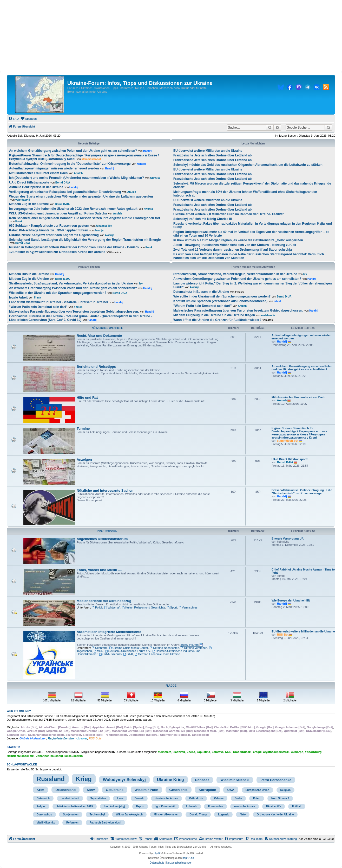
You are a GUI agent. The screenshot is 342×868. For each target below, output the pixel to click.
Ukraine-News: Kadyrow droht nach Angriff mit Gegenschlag (54, 235)
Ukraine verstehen (194, 648)
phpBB (157, 853)
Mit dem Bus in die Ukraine (29, 274)
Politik (97, 607)
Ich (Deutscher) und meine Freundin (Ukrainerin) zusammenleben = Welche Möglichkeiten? (77, 178)
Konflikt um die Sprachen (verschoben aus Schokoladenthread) (220, 301)
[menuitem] (14, 119)
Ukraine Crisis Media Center (129, 648)
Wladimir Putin (146, 790)
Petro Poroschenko (276, 780)
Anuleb (78, 173)
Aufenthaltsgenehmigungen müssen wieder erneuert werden (54, 168)
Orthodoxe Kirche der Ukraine (275, 815)
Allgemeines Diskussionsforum (102, 539)
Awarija (148, 209)
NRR (228, 752)
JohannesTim (104, 226)
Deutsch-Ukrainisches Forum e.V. (128, 651)
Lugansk (223, 815)
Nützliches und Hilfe (107, 328)
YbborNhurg (313, 752)
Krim (41, 790)
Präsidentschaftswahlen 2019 (75, 806)
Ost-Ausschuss (110, 654)
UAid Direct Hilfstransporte (29, 182)
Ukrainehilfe (274, 806)
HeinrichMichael (18, 756)
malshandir (268, 315)
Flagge (171, 686)
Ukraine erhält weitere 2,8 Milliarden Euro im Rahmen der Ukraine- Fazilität (228, 214)
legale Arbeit (18, 297)
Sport (172, 607)
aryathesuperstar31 (277, 752)
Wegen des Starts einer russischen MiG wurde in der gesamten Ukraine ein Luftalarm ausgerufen (81, 197)
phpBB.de (188, 858)
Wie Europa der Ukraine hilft (291, 600)
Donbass (202, 780)
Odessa (219, 798)
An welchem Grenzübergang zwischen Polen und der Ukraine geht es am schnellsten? (73, 151)
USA (231, 790)
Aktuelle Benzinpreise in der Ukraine (36, 187)
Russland (51, 779)
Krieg (84, 779)
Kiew (91, 790)
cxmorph (297, 752)
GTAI (128, 654)
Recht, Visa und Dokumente (99, 336)
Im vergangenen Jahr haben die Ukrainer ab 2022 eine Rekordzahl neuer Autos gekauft (73, 209)
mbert (277, 301)
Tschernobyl (97, 815)
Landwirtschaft (70, 798)
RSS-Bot (283, 635)
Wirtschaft (112, 607)
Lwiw (120, 798)
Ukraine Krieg (170, 780)
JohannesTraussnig (50, 756)
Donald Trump (198, 815)
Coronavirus (44, 815)
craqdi (257, 752)
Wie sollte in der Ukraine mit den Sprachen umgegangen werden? (58, 293)
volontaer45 (23, 200)
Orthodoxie (196, 798)
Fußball (297, 806)
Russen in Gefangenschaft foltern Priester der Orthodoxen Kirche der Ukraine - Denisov (74, 247)
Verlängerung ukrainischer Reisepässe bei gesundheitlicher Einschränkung (65, 192)
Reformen (72, 823)
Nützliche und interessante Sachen (105, 490)
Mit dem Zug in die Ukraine (29, 204)
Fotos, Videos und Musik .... (99, 570)
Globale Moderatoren (33, 738)
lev (141, 284)
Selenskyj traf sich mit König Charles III (203, 219)
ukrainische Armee (166, 798)
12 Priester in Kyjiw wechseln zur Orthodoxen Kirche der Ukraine (57, 252)
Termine (83, 429)
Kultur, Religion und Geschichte (143, 607)
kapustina (203, 752)
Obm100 (155, 178)
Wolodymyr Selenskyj (124, 780)
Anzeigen (84, 460)
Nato (243, 815)
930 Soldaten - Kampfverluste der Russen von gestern (49, 226)
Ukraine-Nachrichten (164, 648)
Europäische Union (257, 790)
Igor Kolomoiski (165, 806)
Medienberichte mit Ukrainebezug (104, 601)
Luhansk (191, 806)
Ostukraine (115, 790)
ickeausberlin (74, 756)
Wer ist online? (19, 711)
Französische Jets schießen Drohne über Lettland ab (212, 155)
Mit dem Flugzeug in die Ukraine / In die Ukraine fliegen (214, 315)
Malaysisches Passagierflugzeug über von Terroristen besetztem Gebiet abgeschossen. (74, 312)
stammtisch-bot (91, 159)
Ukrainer (82, 738)
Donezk (139, 798)
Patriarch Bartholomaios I (106, 823)
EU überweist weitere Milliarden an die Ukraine (208, 151)
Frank (19, 221)
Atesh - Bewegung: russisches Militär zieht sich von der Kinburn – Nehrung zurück (235, 245)
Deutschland (65, 790)
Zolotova (218, 752)
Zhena (191, 752)
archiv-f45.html (190, 645)
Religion (285, 790)
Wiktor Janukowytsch (129, 815)
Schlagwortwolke (22, 764)
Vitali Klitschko (46, 823)
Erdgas (41, 806)
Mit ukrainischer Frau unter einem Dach (38, 173)
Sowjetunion (71, 815)
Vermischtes (188, 607)
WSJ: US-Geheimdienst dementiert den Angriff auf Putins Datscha (58, 213)
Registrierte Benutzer (61, 738)
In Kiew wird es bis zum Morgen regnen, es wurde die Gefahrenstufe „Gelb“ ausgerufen (238, 240)
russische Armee (245, 806)
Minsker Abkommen (166, 815)
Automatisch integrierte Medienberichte (109, 632)
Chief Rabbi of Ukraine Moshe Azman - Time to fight (303, 571)
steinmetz (164, 752)
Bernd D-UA (63, 183)
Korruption (207, 790)
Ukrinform (100, 648)
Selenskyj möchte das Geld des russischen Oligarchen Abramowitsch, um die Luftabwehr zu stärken (248, 165)
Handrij (148, 151)
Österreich (43, 798)
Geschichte (179, 790)
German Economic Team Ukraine (157, 654)
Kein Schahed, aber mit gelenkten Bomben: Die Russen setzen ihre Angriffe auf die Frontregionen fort (85, 218)
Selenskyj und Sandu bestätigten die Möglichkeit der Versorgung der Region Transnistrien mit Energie (85, 240)
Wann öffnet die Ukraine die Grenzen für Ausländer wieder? (217, 320)
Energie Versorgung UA (288, 538)
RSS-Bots (95, 738)
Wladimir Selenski (235, 780)
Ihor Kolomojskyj (114, 806)
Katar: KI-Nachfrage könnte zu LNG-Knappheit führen (49, 230)
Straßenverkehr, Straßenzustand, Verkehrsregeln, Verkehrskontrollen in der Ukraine (71, 283)
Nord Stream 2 (280, 798)
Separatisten (98, 798)
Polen (257, 798)
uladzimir (179, 752)
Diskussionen (107, 531)
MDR (98, 651)
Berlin (238, 798)
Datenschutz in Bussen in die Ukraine (201, 292)
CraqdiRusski (242, 752)
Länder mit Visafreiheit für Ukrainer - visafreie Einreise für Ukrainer (59, 302)
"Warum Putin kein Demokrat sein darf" (38, 307)
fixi (32, 756)
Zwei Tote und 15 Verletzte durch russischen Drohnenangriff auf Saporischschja (233, 250)
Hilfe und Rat (87, 398)
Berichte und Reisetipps (96, 367)
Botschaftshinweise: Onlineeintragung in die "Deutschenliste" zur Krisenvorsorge (70, 164)
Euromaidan (215, 806)
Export (140, 806)
